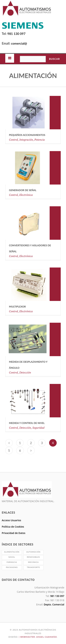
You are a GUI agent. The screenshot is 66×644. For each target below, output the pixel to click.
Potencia (40, 140)
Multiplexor (17, 307)
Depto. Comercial (54, 604)
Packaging (12, 567)
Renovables (33, 557)
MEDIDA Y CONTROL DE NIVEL (27, 423)
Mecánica (33, 562)
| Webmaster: (28, 637)
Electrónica (26, 195)
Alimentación (12, 552)
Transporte (33, 567)
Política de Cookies (13, 527)
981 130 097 (16, 34)
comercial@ (19, 43)
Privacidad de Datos (14, 533)
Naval (12, 557)
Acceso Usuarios (11, 520)
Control (13, 140)
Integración (26, 140)
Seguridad (38, 428)
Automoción (33, 552)
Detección (25, 372)
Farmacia (12, 562)
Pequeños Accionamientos (27, 135)
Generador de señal (23, 190)
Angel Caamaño (47, 637)
